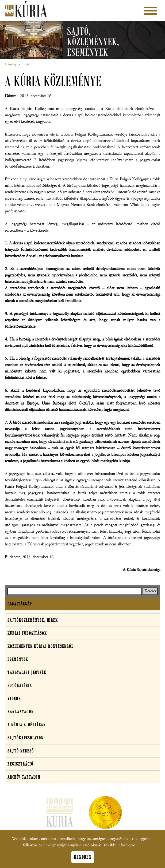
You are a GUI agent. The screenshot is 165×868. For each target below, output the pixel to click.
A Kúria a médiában (27, 725)
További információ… (121, 848)
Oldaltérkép (20, 604)
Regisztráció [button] (20, 764)
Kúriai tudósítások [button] (27, 633)
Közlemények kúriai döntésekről (40, 646)
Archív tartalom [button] (24, 777)
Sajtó (26, 64)
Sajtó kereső (21, 751)
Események (18, 659)
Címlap (11, 64)
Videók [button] (14, 699)
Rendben (83, 859)
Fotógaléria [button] (20, 685)
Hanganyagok (21, 712)
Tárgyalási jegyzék (27, 672)
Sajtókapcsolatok (26, 738)
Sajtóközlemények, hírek (33, 620)
